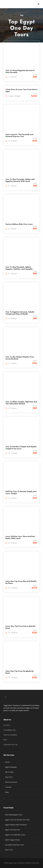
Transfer (8, 787)
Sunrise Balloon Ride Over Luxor (19, 224)
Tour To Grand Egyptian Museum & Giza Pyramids (20, 71)
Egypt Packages (11, 767)
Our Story (7, 725)
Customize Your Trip (10, 745)
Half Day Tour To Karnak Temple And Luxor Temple (21, 492)
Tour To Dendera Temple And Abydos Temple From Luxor (21, 448)
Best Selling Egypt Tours (14, 815)
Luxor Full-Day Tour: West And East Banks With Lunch (20, 537)
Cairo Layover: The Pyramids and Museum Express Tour (19, 135)
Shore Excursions (11, 782)
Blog (7, 792)
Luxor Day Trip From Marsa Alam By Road (20, 627)
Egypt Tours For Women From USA (17, 820)
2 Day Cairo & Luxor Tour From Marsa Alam (21, 90)
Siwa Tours (9, 850)
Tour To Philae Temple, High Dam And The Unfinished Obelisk (21, 403)
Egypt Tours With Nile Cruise (15, 835)
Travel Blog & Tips (9, 730)
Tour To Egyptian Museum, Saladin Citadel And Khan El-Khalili (20, 313)
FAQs (5, 740)
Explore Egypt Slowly (12, 840)
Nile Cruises (9, 772)
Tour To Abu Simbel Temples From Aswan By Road (20, 358)
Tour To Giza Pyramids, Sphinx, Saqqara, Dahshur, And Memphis (19, 268)
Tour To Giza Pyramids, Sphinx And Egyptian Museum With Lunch (20, 180)
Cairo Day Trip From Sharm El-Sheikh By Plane (21, 582)
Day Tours (9, 777)
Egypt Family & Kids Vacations (16, 825)
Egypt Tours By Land (12, 830)
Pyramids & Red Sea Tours (15, 845)
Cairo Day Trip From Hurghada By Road (20, 672)
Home (7, 762)
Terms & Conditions (10, 735)
